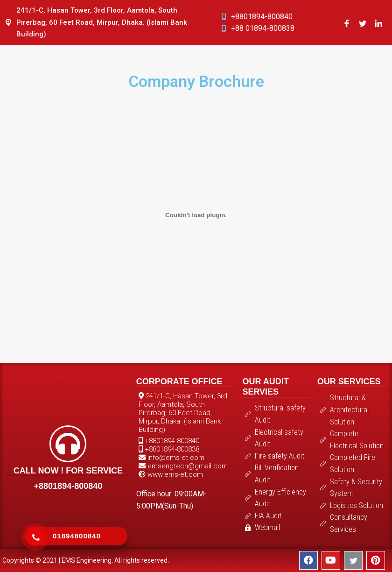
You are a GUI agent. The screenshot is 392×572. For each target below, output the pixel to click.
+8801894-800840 (68, 486)
